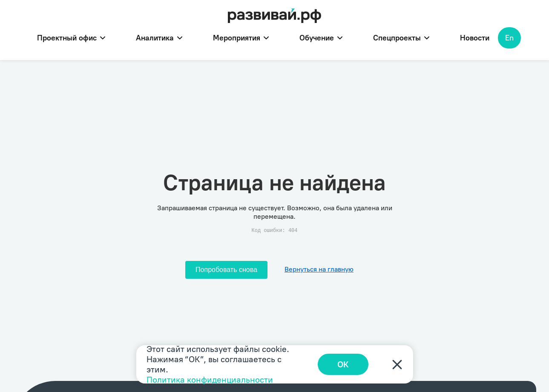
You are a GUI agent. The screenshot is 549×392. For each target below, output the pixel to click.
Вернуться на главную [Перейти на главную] (319, 269)
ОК (343, 364)
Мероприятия (241, 38)
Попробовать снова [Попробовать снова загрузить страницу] (226, 270)
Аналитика (159, 38)
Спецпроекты (401, 38)
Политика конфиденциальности (210, 380)
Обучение (321, 38)
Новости (475, 38)
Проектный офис (71, 38)
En (509, 38)
